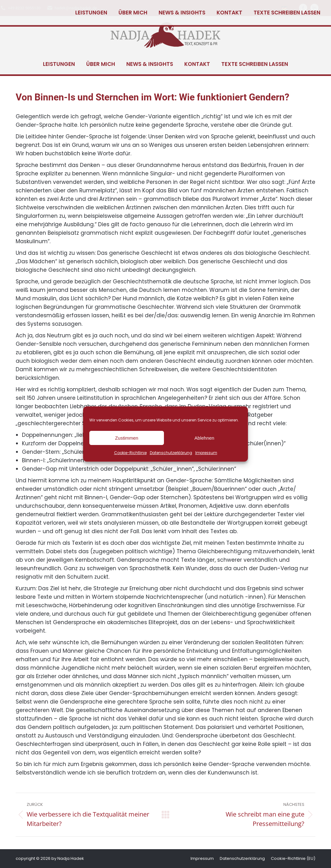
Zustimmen (127, 438)
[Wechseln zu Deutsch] (284, 8)
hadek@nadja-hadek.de (72, 8)
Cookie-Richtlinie (130, 453)
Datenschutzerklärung (171, 453)
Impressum (206, 453)
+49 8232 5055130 (20, 8)
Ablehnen (204, 438)
